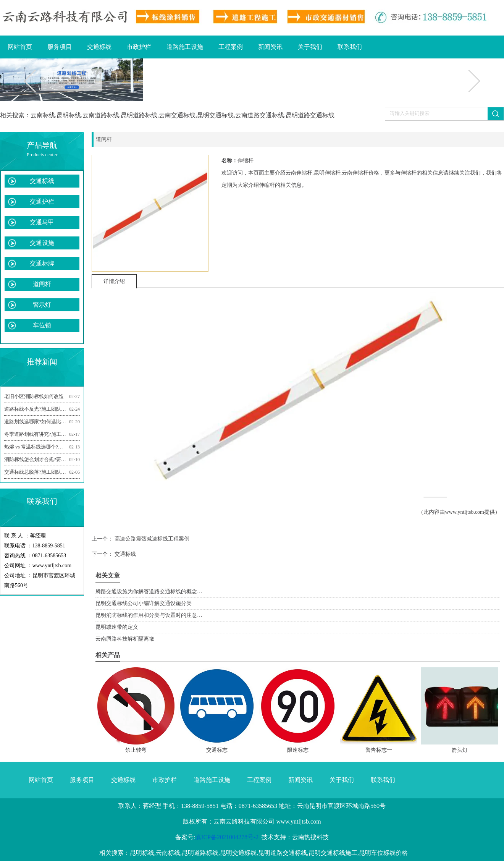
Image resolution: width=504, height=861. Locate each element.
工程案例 (231, 47)
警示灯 (42, 305)
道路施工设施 (185, 47)
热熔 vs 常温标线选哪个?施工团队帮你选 (42, 447)
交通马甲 (42, 222)
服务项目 (60, 47)
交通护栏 (42, 201)
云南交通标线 (177, 115)
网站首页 (20, 47)
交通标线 (99, 47)
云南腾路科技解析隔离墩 (125, 639)
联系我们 (350, 47)
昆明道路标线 (139, 115)
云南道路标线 (101, 115)
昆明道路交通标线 (310, 115)
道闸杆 (42, 284)
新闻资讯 (270, 47)
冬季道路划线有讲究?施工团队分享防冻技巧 (42, 434)
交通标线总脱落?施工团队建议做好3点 (42, 472)
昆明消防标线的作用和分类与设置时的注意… (149, 615)
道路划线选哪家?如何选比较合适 (42, 422)
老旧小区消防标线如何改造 (42, 397)
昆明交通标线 (215, 115)
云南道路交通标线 (260, 115)
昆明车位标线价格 (383, 853)
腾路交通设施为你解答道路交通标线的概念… (149, 592)
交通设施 (42, 243)
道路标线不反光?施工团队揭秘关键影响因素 (42, 409)
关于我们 (310, 47)
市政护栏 (139, 47)
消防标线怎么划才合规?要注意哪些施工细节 (42, 460)
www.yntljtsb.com (464, 512)
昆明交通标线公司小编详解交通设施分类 (144, 603)
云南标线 (43, 115)
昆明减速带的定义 (117, 627)
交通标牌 (42, 263)
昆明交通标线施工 (333, 853)
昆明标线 (69, 115)
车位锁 (42, 325)
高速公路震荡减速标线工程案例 (151, 539)
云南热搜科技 (310, 837)
